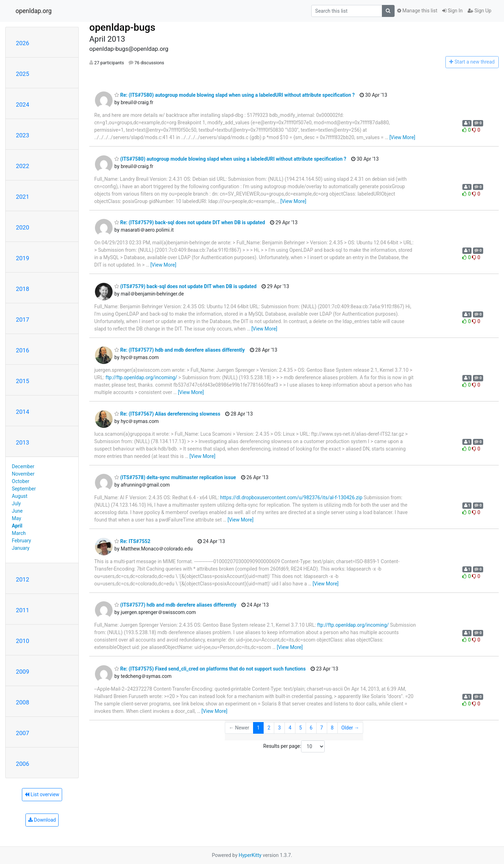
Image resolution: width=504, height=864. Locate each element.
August (20, 496)
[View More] (402, 137)
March (19, 533)
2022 (23, 166)
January (21, 548)
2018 (23, 289)
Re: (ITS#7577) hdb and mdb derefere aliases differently (180, 350)
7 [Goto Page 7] (322, 728)
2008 (23, 702)
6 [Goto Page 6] (311, 728)
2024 (23, 105)
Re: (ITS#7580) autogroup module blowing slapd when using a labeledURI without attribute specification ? (235, 95)
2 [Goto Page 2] (269, 728)
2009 (23, 672)
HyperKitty (250, 855)
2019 (23, 258)
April (17, 526)
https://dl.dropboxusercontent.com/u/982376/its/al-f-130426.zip (291, 497)
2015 (23, 381)
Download (42, 820)
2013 (23, 442)
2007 (23, 733)
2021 (23, 197)
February (22, 541)
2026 (23, 43)
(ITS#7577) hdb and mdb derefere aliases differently (175, 605)
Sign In (452, 11)
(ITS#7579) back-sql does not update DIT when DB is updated (185, 286)
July (16, 503)
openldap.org (34, 11)
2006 (23, 764)
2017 (23, 320)
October (21, 481)
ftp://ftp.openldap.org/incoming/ (141, 377)
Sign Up (479, 11)
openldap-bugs (122, 27)
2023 (23, 135)
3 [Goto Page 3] (280, 728)
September (24, 489)
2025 (23, 74)
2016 (23, 350)
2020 (23, 227)
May (17, 518)
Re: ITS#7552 (132, 541)
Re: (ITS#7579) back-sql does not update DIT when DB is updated (190, 222)
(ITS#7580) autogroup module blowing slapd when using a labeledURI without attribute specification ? (230, 159)
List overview (42, 794)
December (23, 466)
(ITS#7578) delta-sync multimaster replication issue (175, 477)
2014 (23, 412)
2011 (23, 610)
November (23, 474)
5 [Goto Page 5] (301, 728)
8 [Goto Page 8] (332, 728)
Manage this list (417, 11)
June (17, 511)
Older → (350, 728)
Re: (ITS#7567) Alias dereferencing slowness (167, 414)
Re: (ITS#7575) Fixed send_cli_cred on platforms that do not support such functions (210, 669)
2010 (23, 641)
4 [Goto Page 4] (290, 728)
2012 (23, 579)
